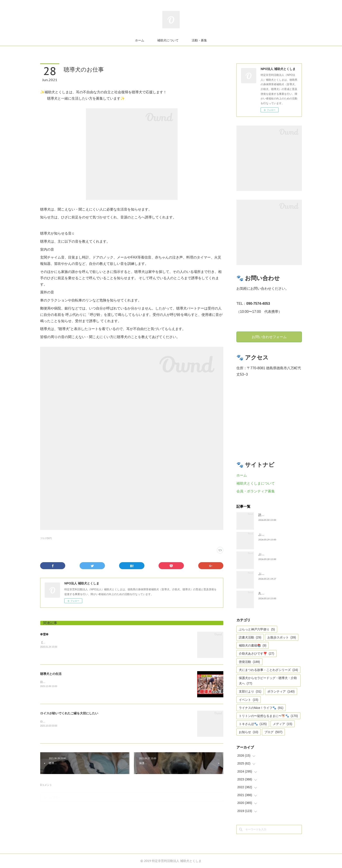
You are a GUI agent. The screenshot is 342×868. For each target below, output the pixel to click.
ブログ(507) (46, 538)
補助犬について (168, 40)
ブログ (273, 732)
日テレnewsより (50, 682)
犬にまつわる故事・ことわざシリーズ (268, 670)
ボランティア (281, 691)
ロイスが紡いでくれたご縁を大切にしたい (69, 713)
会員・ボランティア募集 (256, 491)
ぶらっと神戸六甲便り (274, 574)
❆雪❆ (44, 634)
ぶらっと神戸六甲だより (275, 554)
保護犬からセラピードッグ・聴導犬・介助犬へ (268, 681)
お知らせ (249, 732)
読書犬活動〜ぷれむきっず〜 (278, 515)
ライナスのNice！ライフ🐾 (261, 708)
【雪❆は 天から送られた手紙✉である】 (64, 643)
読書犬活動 (250, 637)
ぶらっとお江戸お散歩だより (278, 534)
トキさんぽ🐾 (253, 724)
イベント (249, 700)
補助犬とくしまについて (256, 483)
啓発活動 (249, 662)
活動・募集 (199, 40)
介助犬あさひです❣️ (256, 654)
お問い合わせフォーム (269, 337)
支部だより (250, 691)
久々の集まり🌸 (269, 593)
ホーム (140, 40)
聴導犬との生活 (51, 674)
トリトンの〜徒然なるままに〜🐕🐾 (268, 716)
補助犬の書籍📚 (253, 645)
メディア (283, 724)
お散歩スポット (282, 637)
